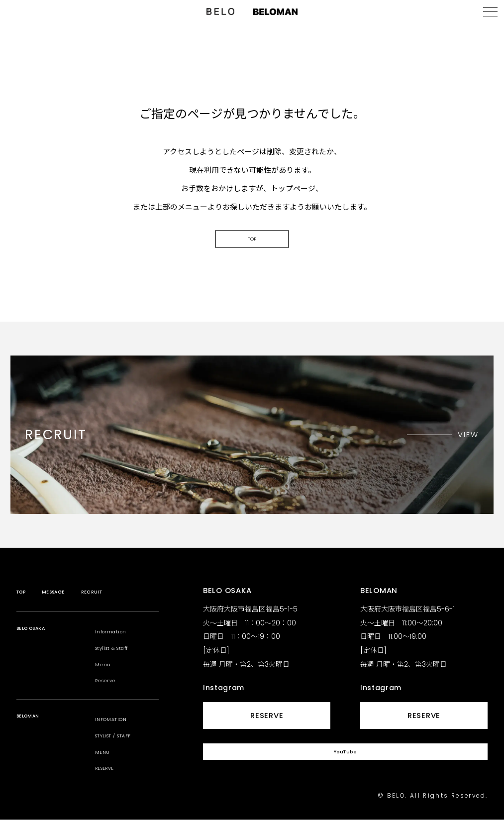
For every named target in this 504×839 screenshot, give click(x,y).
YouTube (345, 776)
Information (118, 650)
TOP (252, 252)
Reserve (111, 699)
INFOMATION (118, 738)
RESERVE (111, 786)
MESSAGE (67, 610)
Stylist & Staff (122, 666)
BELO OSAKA (41, 650)
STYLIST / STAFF (124, 754)
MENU (105, 770)
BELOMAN (35, 738)
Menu (106, 682)
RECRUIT (118, 610)
